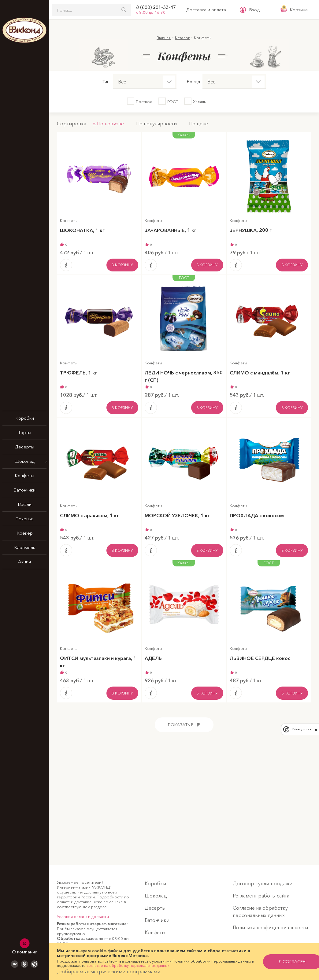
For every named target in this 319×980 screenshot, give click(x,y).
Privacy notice (302, 729)
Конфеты (24, 475)
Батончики (24, 490)
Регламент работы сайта (261, 896)
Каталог (182, 38)
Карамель (25, 547)
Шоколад (24, 461)
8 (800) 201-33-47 (156, 7)
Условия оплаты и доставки (83, 916)
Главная (164, 38)
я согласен (282, 962)
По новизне (110, 123)
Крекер (25, 533)
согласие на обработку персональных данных (131, 965)
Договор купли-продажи (263, 883)
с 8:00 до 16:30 (151, 12)
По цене (198, 123)
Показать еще (184, 725)
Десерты (24, 447)
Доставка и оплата (206, 10)
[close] (316, 729)
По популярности (156, 123)
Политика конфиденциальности (270, 927)
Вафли (25, 504)
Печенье (24, 519)
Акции (24, 562)
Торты (25, 432)
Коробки (25, 418)
